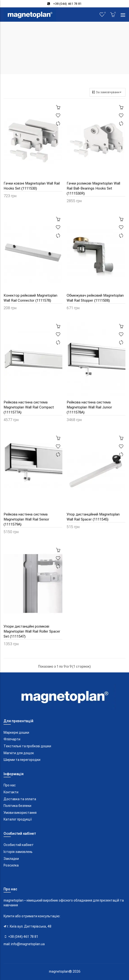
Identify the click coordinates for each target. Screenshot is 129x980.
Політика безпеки (17, 806)
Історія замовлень (18, 852)
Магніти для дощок (19, 753)
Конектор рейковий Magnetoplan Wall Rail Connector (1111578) (30, 298)
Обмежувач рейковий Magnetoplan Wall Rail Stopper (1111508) (95, 298)
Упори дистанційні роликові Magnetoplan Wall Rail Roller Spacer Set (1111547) (32, 631)
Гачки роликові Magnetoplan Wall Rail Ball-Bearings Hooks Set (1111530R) (93, 188)
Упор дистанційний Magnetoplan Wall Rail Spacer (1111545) (93, 517)
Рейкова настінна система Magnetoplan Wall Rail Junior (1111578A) (89, 407)
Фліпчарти (12, 739)
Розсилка (11, 865)
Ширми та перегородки (22, 760)
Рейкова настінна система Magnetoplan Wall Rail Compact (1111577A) (29, 407)
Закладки (11, 859)
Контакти (11, 792)
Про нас (10, 785)
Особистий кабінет (19, 845)
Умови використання (20, 813)
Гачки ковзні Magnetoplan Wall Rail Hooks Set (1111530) (32, 186)
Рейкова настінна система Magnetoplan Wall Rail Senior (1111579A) (26, 519)
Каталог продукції (18, 819)
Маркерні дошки (16, 732)
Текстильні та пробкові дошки (27, 746)
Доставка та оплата (20, 799)
